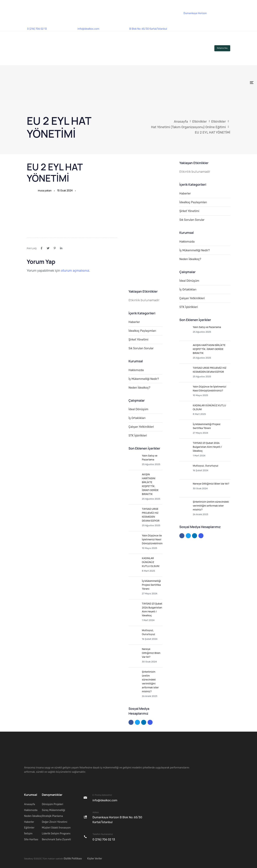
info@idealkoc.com (88, 29)
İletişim (28, 834)
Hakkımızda (136, 370)
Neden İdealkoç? (139, 388)
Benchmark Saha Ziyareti (56, 839)
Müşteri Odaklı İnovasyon (56, 828)
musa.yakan (45, 191)
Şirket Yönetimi (138, 340)
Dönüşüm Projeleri (52, 804)
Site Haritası (31, 839)
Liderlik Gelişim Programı (56, 834)
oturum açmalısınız (75, 271)
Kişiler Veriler (95, 859)
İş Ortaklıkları (137, 418)
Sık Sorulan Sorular (141, 348)
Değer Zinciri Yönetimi (54, 822)
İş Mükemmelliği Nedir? (144, 379)
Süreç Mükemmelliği (53, 810)
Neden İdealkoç (33, 816)
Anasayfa (30, 804)
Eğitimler (29, 828)
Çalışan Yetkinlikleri (141, 427)
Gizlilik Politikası (73, 859)
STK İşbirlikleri (138, 436)
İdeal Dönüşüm (138, 409)
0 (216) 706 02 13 (37, 29)
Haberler (134, 322)
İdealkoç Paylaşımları (142, 331)
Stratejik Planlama (52, 816)
